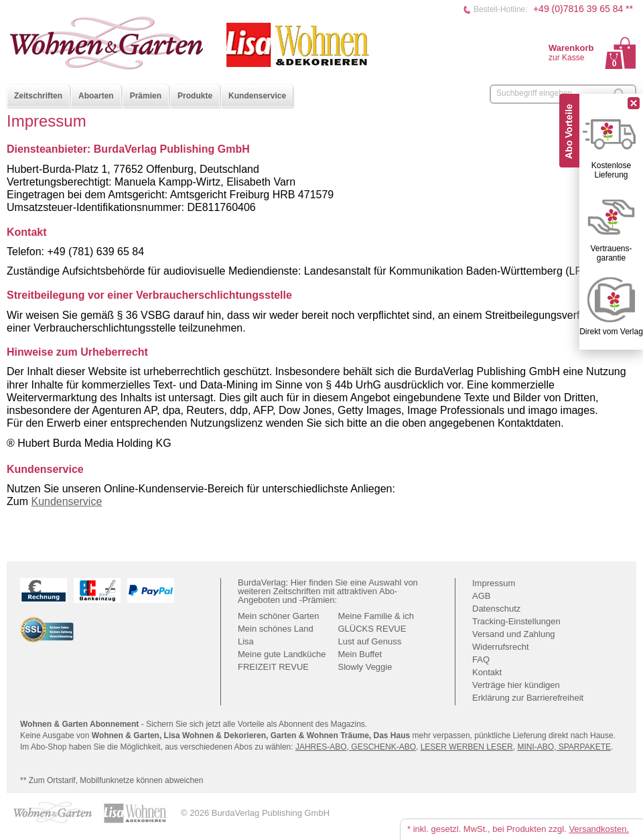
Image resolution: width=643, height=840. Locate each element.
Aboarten (96, 96)
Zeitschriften (38, 96)
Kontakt (487, 672)
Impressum (494, 583)
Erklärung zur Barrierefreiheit (528, 698)
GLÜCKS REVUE (372, 629)
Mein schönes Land (276, 629)
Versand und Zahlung (514, 634)
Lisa (246, 641)
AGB (481, 596)
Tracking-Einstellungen (516, 621)
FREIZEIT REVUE (273, 667)
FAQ (481, 659)
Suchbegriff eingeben (534, 93)
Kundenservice (257, 96)
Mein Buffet (360, 654)
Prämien (146, 96)
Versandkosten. (599, 829)
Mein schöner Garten (278, 616)
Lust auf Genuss (370, 641)
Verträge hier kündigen (516, 685)
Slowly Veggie (365, 667)
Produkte (195, 96)
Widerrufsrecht (501, 647)
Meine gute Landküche (282, 654)
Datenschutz (496, 609)
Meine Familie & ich (376, 616)
